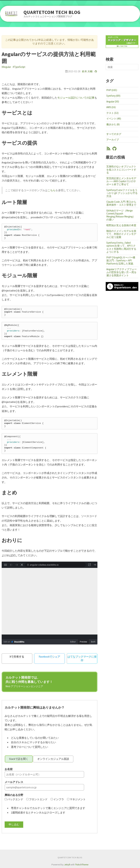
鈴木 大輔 (87, 71)
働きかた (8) (113, 124)
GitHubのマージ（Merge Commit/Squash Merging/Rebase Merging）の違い (121, 215)
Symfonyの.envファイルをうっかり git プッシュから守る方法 (122, 193)
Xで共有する (17, 657)
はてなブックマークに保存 (82, 658)
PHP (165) (112, 90)
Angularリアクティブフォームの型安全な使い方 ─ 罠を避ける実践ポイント (122, 272)
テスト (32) (112, 113)
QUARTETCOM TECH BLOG (52, 12)
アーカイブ (113, 140)
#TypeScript (19, 67)
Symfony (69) (113, 96)
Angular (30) (113, 101)
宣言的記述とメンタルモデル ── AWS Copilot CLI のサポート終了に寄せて (121, 181)
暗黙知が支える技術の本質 (121, 225)
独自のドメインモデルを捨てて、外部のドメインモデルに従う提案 (121, 234)
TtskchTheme (82, 865)
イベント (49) (114, 119)
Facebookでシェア (49, 657)
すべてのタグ (114, 134)
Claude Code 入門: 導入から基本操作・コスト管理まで (121, 203)
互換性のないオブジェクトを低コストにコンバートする (121, 169)
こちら (52, 190)
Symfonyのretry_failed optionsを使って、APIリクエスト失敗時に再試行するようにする (121, 247)
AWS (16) (111, 107)
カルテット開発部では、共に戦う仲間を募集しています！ (29, 682)
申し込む (14, 824)
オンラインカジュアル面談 (53, 759)
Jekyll (67, 865)
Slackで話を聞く (19, 759)
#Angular (6, 67)
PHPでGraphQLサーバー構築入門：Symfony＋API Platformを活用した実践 (121, 260)
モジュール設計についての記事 (76, 98)
